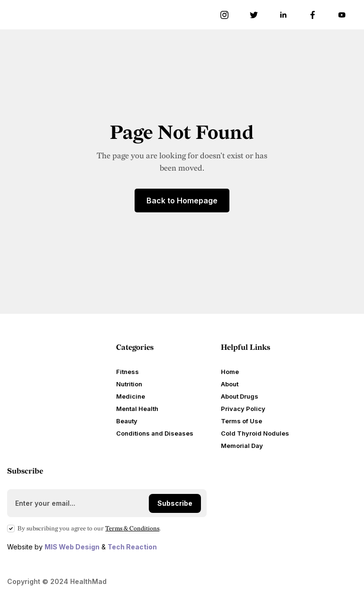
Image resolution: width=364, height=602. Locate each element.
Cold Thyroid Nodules (255, 433)
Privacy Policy (243, 409)
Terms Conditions (132, 529)
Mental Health (137, 409)
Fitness (127, 372)
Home (230, 372)
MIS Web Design (72, 547)
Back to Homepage (182, 201)
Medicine (131, 396)
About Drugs (240, 396)
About (230, 384)
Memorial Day (242, 446)
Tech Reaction (132, 547)
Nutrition (129, 384)
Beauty (127, 421)
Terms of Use (241, 421)
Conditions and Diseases (155, 433)
